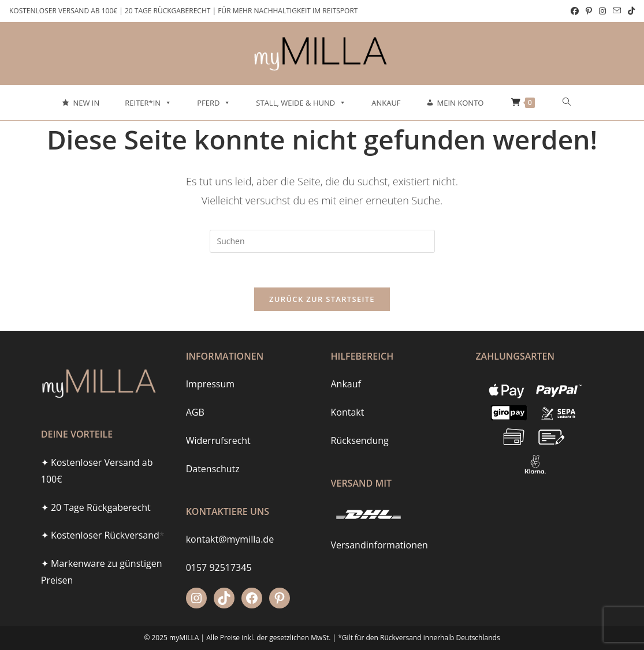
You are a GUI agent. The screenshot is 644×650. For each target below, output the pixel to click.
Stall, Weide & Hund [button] (301, 103)
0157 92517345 (219, 548)
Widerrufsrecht (218, 421)
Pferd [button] (214, 103)
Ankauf (386, 103)
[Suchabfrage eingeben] (322, 241)
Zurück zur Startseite (322, 299)
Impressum (210, 365)
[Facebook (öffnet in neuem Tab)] (575, 11)
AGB (195, 393)
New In (86, 103)
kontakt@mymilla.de (230, 520)
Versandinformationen (379, 526)
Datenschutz (213, 449)
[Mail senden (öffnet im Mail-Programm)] (617, 11)
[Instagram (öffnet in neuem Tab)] (602, 11)
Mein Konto (461, 103)
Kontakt (348, 393)
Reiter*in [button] (148, 103)
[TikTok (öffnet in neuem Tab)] (630, 11)
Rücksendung (360, 421)
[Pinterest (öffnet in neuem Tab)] (589, 11)
